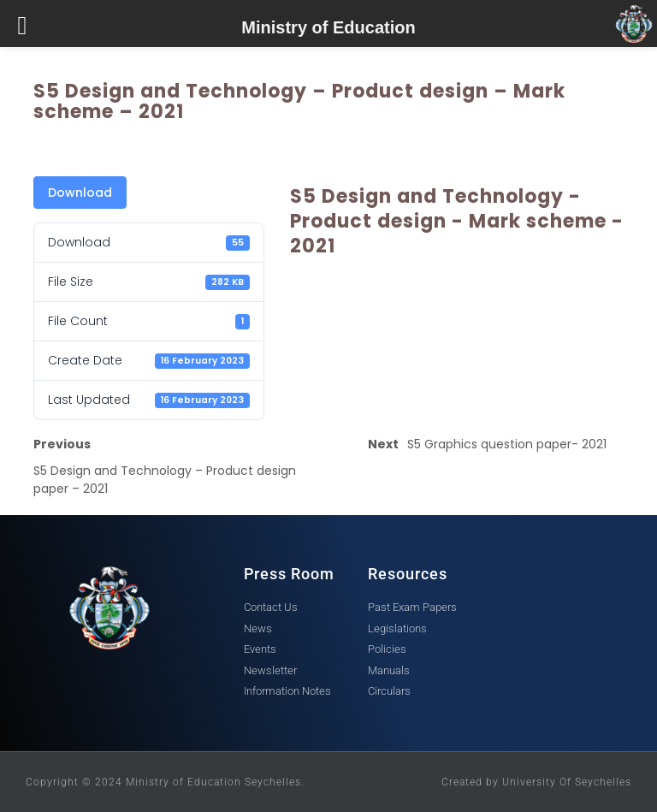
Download (80, 193)
